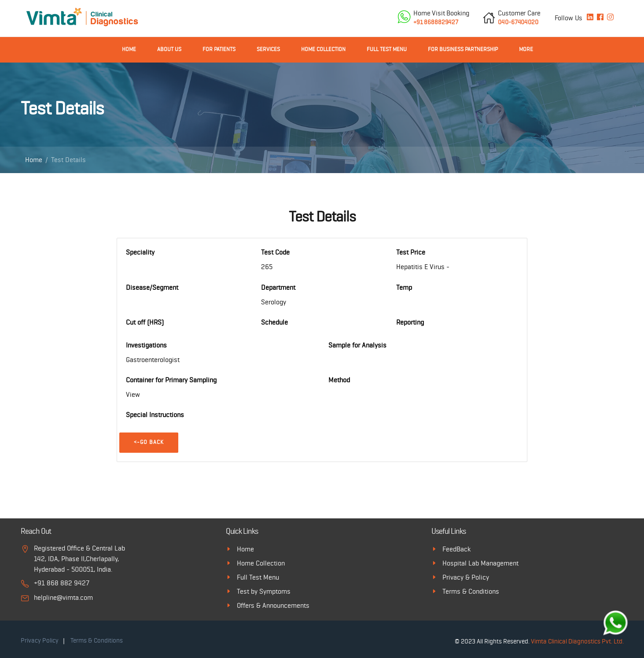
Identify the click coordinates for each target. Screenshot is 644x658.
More (526, 50)
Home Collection (323, 50)
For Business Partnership (463, 50)
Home (129, 50)
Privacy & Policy (466, 577)
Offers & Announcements (273, 606)
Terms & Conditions (471, 591)
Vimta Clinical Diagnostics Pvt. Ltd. (577, 641)
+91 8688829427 (441, 17)
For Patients (219, 50)
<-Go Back (149, 442)
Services (268, 50)
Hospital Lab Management (480, 563)
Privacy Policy (40, 641)
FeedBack (456, 549)
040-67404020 (519, 17)
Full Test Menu (387, 50)
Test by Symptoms (264, 591)
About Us (169, 50)
